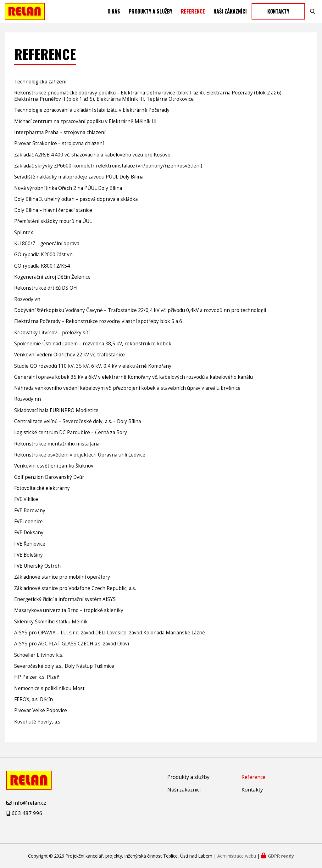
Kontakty (278, 14)
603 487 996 (27, 813)
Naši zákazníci (230, 14)
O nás (114, 14)
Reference (193, 14)
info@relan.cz (30, 803)
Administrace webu (237, 856)
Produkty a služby (150, 14)
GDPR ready (281, 856)
